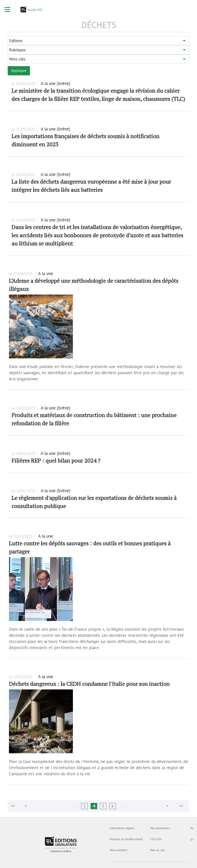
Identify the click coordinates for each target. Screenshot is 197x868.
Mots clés (17, 59)
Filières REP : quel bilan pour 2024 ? (56, 460)
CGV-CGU (156, 839)
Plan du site (157, 850)
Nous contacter (119, 850)
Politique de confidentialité (126, 839)
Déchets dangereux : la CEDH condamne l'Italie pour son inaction (89, 684)
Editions (16, 41)
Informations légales (122, 828)
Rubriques (17, 50)
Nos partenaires (160, 828)
